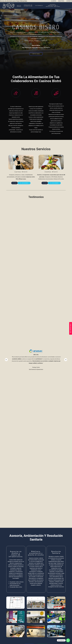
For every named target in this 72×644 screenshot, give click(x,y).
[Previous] (6, 360)
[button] (36, 54)
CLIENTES (54, 1)
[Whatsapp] (68, 640)
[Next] (66, 360)
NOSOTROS (61, 1)
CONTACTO (69, 1)
